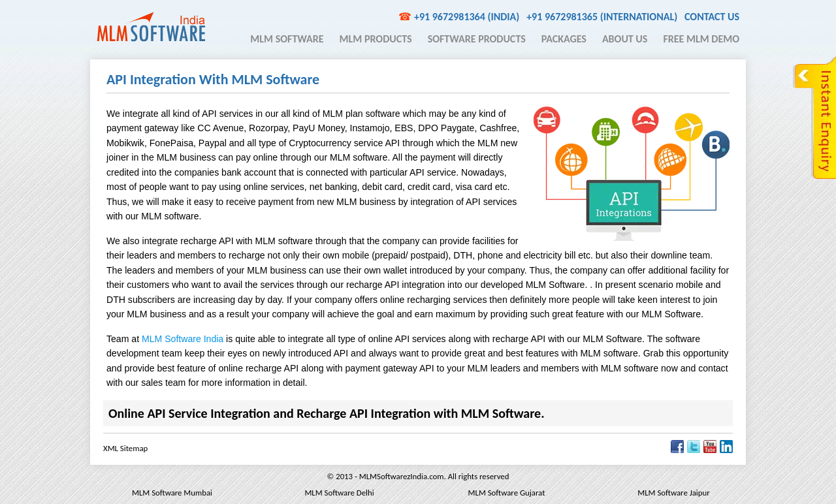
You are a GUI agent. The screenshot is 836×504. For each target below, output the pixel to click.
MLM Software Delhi (339, 493)
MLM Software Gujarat (507, 493)
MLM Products (376, 39)
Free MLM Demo (701, 39)
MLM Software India (151, 27)
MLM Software (287, 39)
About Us (625, 39)
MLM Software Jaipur (673, 493)
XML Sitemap (125, 448)
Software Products (477, 39)
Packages (564, 39)
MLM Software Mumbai (172, 493)
